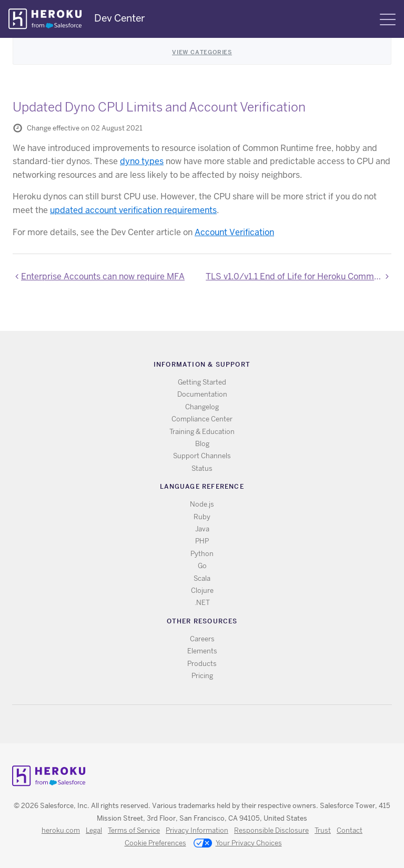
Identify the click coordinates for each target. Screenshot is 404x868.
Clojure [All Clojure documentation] (202, 591)
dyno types (142, 161)
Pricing (202, 676)
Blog (202, 444)
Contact (350, 830)
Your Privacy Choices (238, 844)
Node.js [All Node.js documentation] (202, 504)
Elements (202, 651)
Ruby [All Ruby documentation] (202, 517)
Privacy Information (197, 830)
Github (209, 724)
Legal (94, 830)
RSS (178, 724)
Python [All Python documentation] (202, 554)
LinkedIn (224, 724)
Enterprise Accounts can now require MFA (103, 276)
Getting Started (202, 382)
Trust (323, 830)
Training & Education (202, 432)
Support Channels (202, 456)
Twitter (193, 724)
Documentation (202, 394)
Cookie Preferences (155, 843)
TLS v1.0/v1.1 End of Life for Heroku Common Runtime (299, 276)
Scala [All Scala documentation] (202, 578)
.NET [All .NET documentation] (202, 603)
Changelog (202, 407)
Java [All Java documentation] (202, 529)
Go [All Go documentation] (202, 566)
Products (202, 664)
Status (202, 468)
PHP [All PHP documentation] (202, 541)
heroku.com (61, 830)
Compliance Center (202, 419)
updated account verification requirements (133, 210)
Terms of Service (134, 830)
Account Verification (234, 232)
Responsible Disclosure (271, 830)
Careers (202, 639)
